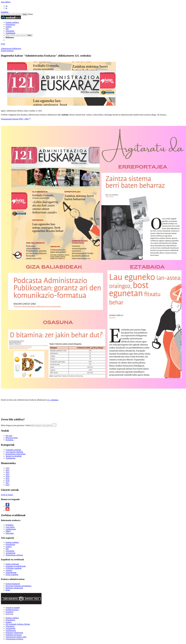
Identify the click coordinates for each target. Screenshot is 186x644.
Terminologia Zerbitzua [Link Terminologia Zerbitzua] (14, 639)
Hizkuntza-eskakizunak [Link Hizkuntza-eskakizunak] (14, 633)
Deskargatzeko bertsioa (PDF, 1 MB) (16, 119)
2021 (7, 474)
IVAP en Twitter (7, 495)
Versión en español (13, 608)
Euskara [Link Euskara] (9, 547)
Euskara (9, 27)
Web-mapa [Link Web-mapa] (10, 533)
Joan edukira (6, 2)
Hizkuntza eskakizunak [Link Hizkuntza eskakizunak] (14, 588)
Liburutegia (10, 31)
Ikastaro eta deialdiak (14, 456)
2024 (7, 468)
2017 (7, 483)
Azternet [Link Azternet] (9, 570)
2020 (7, 476)
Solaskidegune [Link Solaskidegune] (11, 572)
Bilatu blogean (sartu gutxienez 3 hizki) (16, 425)
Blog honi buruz (12, 438)
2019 (7, 478)
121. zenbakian (53, 400)
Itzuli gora (9, 614)
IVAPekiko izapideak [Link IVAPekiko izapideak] (14, 568)
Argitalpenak (10, 33)
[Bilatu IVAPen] (11, 14)
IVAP (3, 44)
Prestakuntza (10, 25)
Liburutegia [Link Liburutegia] (10, 551)
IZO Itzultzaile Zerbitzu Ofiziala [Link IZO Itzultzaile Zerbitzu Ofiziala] (18, 624)
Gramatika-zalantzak (13, 450)
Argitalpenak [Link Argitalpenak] (10, 553)
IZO (7, 29)
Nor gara (9, 436)
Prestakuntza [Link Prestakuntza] (10, 544)
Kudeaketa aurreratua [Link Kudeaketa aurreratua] (14, 635)
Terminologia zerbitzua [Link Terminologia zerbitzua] (14, 555)
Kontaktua (10, 440)
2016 (7, 485)
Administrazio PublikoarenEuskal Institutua (11, 50)
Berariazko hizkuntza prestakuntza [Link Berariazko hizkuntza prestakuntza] (18, 586)
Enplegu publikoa (12, 22)
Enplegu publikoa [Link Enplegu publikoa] (12, 542)
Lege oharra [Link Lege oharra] (10, 527)
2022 (7, 472)
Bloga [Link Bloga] (8, 590)
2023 (7, 470)
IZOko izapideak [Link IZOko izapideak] (12, 575)
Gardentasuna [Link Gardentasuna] (11, 529)
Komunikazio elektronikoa (16, 454)
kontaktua (5, 12)
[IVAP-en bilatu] (16, 35)
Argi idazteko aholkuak (14, 452)
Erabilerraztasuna (12, 610)
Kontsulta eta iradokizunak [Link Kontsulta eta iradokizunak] (16, 566)
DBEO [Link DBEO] (8, 531)
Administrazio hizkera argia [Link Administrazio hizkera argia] (16, 637)
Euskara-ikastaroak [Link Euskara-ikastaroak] (13, 584)
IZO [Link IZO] (7, 549)
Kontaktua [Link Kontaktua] (10, 525)
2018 (7, 481)
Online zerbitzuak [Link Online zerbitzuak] (12, 564)
